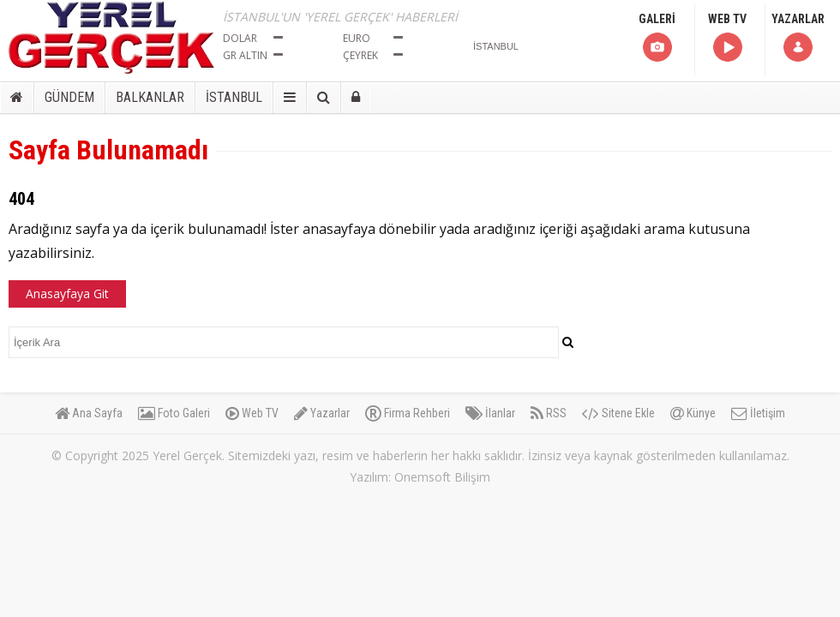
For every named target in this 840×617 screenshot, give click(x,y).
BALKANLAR (150, 97)
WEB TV (727, 38)
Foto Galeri (174, 413)
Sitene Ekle (618, 413)
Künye (693, 413)
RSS (549, 413)
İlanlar (490, 413)
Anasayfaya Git (67, 294)
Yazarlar (322, 413)
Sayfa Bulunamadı (108, 150)
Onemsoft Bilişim (442, 477)
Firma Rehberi (408, 413)
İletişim (758, 413)
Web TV (252, 413)
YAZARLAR (798, 38)
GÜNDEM (69, 97)
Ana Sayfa (89, 413)
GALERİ (657, 38)
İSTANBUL (234, 97)
